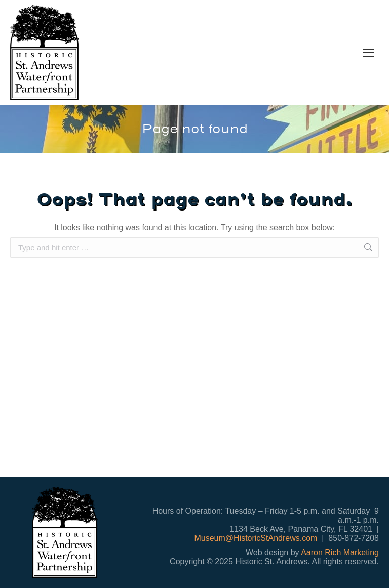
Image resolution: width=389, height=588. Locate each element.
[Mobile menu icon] (369, 53)
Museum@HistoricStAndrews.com (256, 538)
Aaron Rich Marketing (340, 552)
